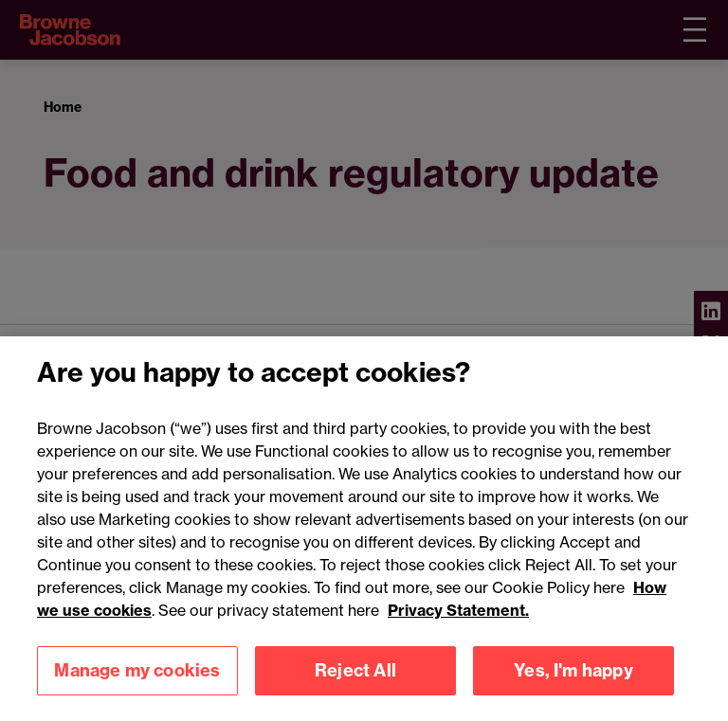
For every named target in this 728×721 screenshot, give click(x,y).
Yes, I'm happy (573, 685)
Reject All (355, 685)
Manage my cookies (137, 685)
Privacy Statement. (458, 624)
